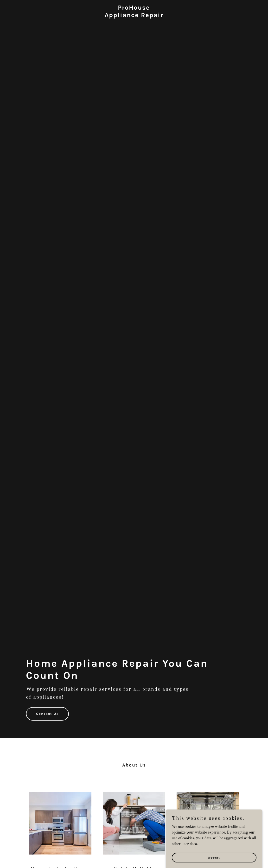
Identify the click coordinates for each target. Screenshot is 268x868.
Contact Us (47, 714)
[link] (134, 16)
